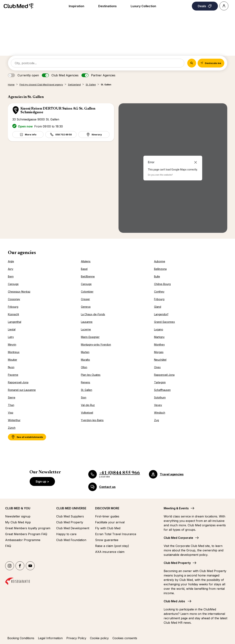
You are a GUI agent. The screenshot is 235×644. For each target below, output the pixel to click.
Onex (157, 367)
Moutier (13, 360)
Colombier (87, 292)
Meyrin (12, 345)
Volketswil (87, 413)
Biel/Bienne (88, 276)
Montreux (14, 352)
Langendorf (161, 314)
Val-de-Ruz (88, 405)
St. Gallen (87, 390)
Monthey (159, 345)
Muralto (85, 360)
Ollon (84, 367)
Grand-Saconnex (164, 322)
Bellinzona (160, 269)
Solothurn (160, 397)
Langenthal (15, 322)
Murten (85, 352)
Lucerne (86, 329)
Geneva (86, 307)
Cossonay (14, 299)
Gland (158, 307)
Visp (11, 413)
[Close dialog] (196, 162)
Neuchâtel (160, 360)
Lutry (11, 337)
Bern (11, 276)
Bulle (157, 276)
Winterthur (14, 420)
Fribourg (159, 299)
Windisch (160, 413)
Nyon (11, 367)
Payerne (13, 375)
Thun (11, 405)
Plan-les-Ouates (91, 375)
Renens (86, 382)
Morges (159, 352)
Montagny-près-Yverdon (96, 345)
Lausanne (87, 322)
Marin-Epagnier (90, 337)
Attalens (86, 261)
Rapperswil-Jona (164, 375)
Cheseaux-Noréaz (19, 292)
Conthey (159, 292)
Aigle (11, 261)
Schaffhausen (162, 390)
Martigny (159, 337)
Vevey (158, 405)
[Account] (224, 6)
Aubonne (160, 261)
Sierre (12, 397)
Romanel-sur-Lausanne (22, 390)
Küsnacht (13, 314)
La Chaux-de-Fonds (93, 314)
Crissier (85, 299)
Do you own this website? (160, 175)
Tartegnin (160, 382)
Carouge (13, 284)
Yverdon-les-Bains (92, 420)
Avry (11, 269)
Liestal (12, 329)
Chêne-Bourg (162, 284)
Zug (156, 420)
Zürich (12, 428)
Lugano (159, 329)
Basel (84, 269)
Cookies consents (125, 638)
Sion (84, 397)
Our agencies (22, 253)
